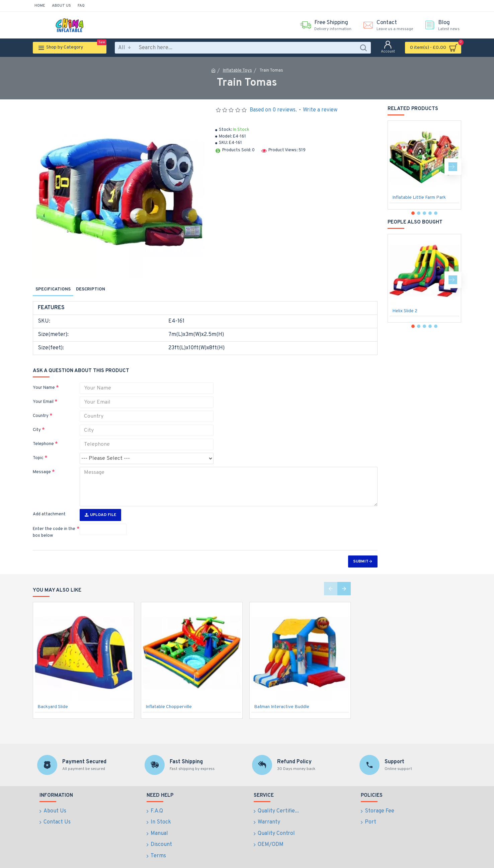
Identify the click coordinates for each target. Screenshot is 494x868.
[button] (453, 167)
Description (91, 289)
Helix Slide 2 (405, 311)
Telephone (43, 438)
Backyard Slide (53, 696)
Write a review (320, 110)
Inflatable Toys (237, 71)
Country (41, 410)
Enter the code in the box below (54, 522)
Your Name (44, 381)
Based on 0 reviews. (273, 110)
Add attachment (49, 504)
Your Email (43, 396)
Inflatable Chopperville (169, 696)
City (37, 424)
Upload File (100, 504)
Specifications (53, 289)
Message (42, 466)
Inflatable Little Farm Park (419, 198)
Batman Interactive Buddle (282, 696)
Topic (38, 452)
